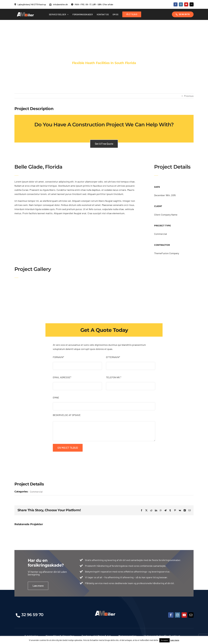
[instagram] (181, 4)
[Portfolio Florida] (104, 57)
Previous (189, 96)
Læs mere (175, 640)
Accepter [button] (164, 640)
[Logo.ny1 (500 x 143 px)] (24, 13)
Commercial (36, 492)
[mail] (192, 4)
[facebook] (176, 4)
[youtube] (186, 4)
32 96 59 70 (32, 615)
